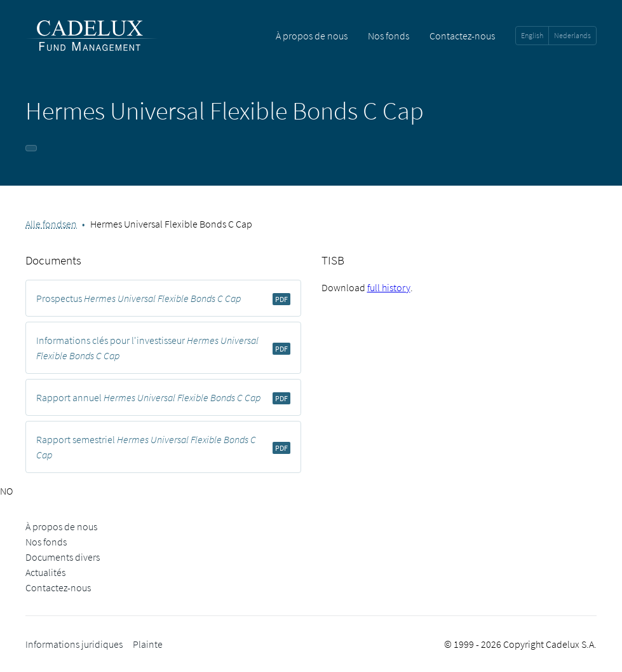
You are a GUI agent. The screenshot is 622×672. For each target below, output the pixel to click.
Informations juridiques (74, 644)
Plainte (148, 644)
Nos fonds (389, 36)
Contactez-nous (462, 36)
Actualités (45, 572)
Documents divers (63, 557)
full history (389, 287)
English (532, 35)
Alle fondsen (51, 224)
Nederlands (572, 35)
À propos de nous (312, 36)
